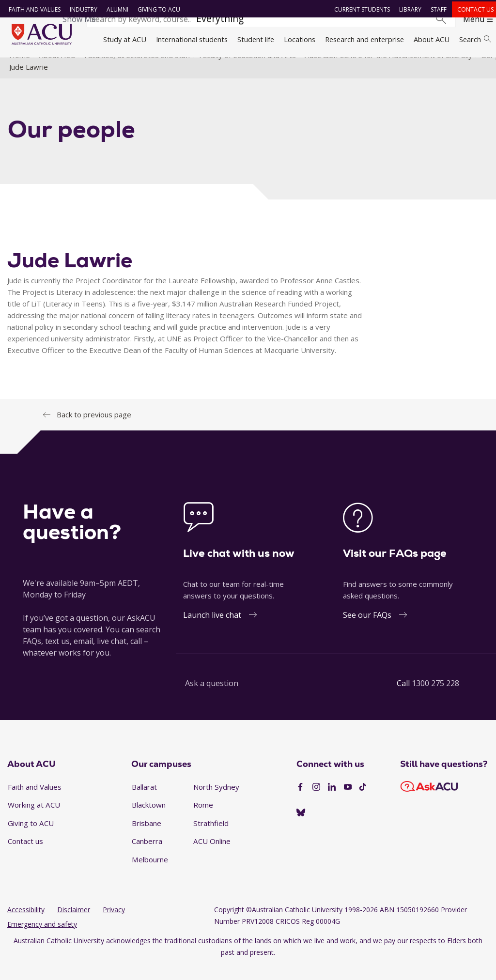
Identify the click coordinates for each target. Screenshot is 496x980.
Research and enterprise (364, 39)
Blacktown (149, 819)
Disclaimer (74, 924)
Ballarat (144, 800)
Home (20, 69)
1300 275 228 (435, 697)
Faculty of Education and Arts (248, 69)
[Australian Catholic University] (301, 827)
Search (475, 39)
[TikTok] (363, 801)
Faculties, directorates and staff (137, 69)
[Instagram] (316, 801)
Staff (436, 9)
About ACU (432, 39)
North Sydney (216, 800)
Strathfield (211, 837)
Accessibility (26, 924)
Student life (256, 39)
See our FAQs (367, 629)
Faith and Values (31, 9)
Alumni (114, 9)
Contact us (473, 9)
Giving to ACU (155, 9)
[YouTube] (348, 801)
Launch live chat (212, 629)
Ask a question (212, 697)
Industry (80, 9)
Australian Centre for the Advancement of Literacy (388, 69)
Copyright (229, 924)
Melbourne (150, 873)
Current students (359, 9)
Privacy (114, 924)
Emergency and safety (42, 938)
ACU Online (212, 855)
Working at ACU (34, 819)
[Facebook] (300, 801)
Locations (300, 39)
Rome (203, 819)
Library (407, 9)
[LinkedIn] (332, 801)
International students (192, 39)
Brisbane (147, 837)
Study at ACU (125, 39)
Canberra (147, 855)
